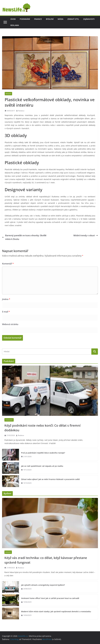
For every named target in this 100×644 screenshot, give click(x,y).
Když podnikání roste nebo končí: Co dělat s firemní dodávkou (42, 428)
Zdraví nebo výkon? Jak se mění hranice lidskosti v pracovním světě (50, 479)
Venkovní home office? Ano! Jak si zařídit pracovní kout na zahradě (50, 598)
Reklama (15, 25)
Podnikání (25, 19)
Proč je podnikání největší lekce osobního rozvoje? (43, 453)
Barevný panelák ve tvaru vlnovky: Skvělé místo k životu (24, 237)
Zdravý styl (73, 19)
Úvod (13, 19)
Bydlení (50, 19)
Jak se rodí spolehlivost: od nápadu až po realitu (42, 466)
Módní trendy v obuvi (86, 235)
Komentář (8, 264)
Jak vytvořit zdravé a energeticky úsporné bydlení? (43, 585)
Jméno (6, 299)
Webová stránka (10, 324)
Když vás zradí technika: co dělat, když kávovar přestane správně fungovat (46, 560)
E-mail (6, 312)
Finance (38, 19)
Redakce (21, 111)
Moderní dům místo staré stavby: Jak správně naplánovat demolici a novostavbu (56, 611)
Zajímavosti (89, 19)
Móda (60, 19)
